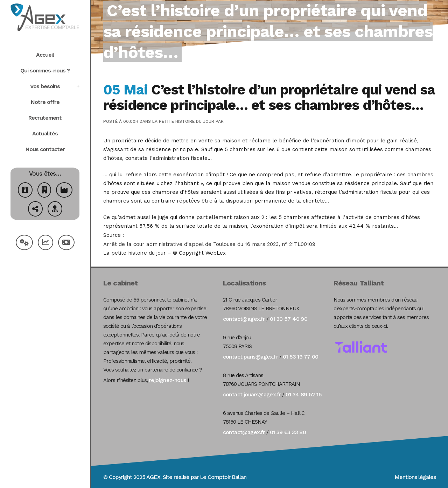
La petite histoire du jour (183, 121)
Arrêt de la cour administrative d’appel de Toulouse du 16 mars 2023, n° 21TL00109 (209, 244)
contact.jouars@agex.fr (252, 394)
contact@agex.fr (244, 319)
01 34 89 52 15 (304, 394)
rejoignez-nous (168, 380)
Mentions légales (415, 477)
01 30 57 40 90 (289, 319)
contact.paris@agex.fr (250, 357)
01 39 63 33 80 (288, 432)
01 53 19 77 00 (301, 357)
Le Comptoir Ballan (223, 477)
